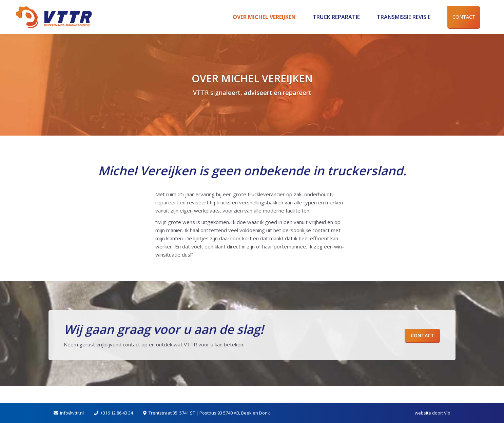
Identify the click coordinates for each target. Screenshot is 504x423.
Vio (447, 413)
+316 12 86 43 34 (117, 413)
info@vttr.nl (72, 413)
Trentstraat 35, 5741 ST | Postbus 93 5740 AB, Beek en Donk (209, 413)
